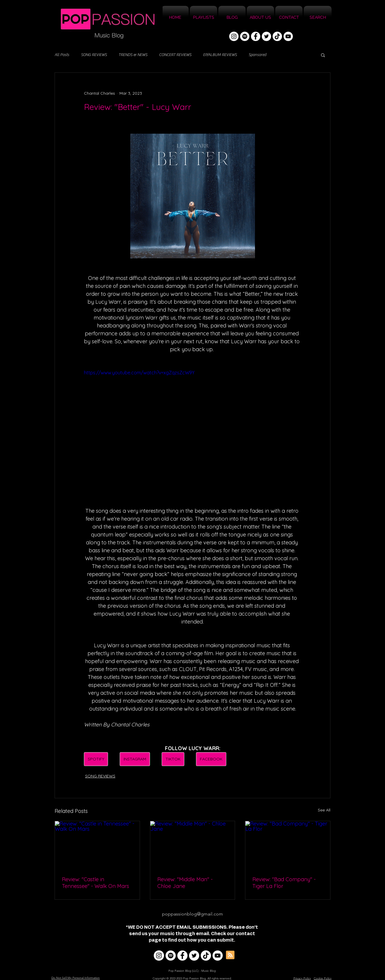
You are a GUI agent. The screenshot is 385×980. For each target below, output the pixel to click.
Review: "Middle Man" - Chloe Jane (185, 883)
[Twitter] (266, 36)
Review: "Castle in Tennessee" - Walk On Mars (96, 883)
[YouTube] (288, 36)
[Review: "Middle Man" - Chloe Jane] (193, 845)
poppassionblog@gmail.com (192, 914)
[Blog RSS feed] (230, 955)
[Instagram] (234, 36)
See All (324, 810)
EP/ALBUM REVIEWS (220, 55)
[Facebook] (256, 36)
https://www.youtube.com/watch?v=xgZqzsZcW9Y (139, 373)
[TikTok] (277, 36)
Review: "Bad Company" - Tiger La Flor (284, 883)
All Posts (62, 55)
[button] (323, 55)
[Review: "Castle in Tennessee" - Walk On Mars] (97, 845)
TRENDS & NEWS (133, 55)
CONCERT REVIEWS (175, 55)
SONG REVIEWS (94, 55)
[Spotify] (245, 36)
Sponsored (257, 55)
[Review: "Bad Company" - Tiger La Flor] (288, 845)
